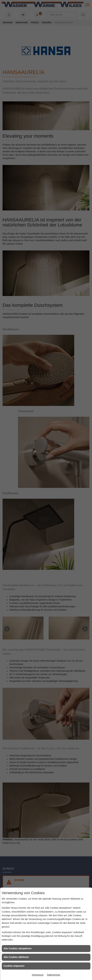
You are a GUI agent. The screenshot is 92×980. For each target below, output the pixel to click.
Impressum (38, 975)
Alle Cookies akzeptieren (18, 948)
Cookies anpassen (14, 966)
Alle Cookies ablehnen (16, 957)
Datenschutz (54, 975)
